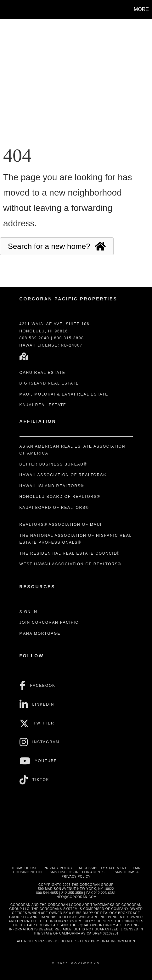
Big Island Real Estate (49, 383)
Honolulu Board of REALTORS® (60, 497)
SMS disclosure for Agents (77, 872)
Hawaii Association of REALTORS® (63, 475)
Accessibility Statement (103, 868)
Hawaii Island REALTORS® (52, 486)
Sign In (28, 612)
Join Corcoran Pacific (49, 622)
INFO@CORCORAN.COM (76, 897)
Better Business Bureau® (53, 464)
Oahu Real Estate (42, 373)
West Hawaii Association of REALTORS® (70, 564)
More (141, 9)
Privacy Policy (58, 868)
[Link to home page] (6, 9)
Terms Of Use (24, 868)
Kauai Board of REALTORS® (54, 508)
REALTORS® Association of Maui (61, 525)
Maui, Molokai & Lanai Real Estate (64, 394)
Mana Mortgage (40, 633)
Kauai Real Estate (43, 405)
